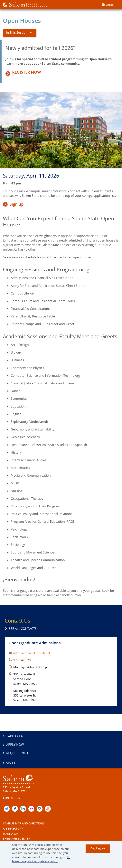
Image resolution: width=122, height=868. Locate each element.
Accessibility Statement (21, 836)
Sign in (110, 5)
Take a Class (16, 736)
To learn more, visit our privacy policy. (41, 859)
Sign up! (17, 204)
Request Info (17, 745)
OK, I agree (98, 848)
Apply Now (73, 736)
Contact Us (11, 780)
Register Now (27, 72)
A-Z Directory (13, 810)
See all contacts (23, 629)
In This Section (17, 33)
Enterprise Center (17, 820)
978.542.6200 (23, 660)
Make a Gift (11, 815)
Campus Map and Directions (24, 805)
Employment (12, 825)
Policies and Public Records (24, 830)
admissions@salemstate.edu (32, 653)
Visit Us (70, 745)
